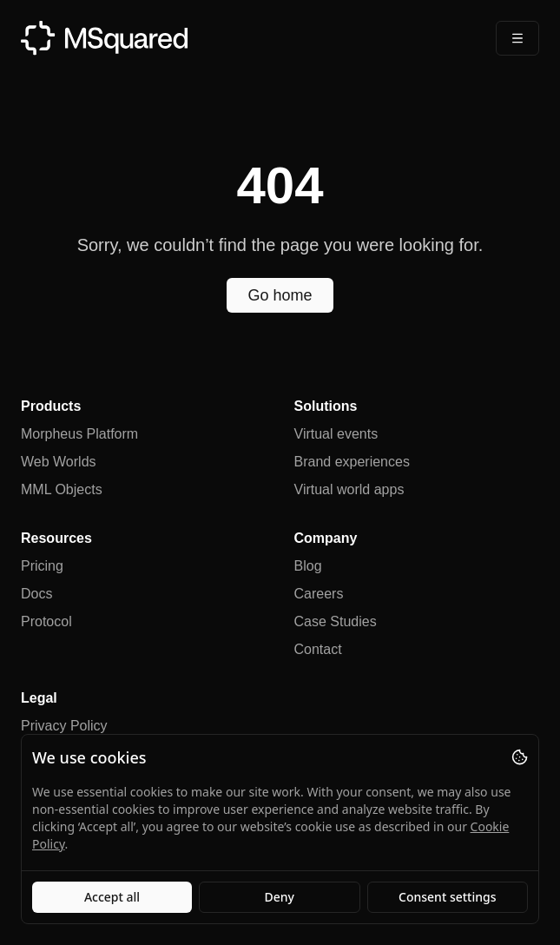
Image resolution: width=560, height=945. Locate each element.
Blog (308, 566)
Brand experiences (352, 462)
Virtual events (336, 434)
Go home (280, 295)
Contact (318, 649)
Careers (319, 594)
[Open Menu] (517, 38)
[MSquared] (104, 38)
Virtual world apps (349, 489)
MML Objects (62, 489)
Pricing (42, 566)
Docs (36, 594)
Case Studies (336, 621)
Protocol (46, 621)
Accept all (112, 897)
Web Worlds (59, 462)
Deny (280, 897)
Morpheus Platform (79, 434)
